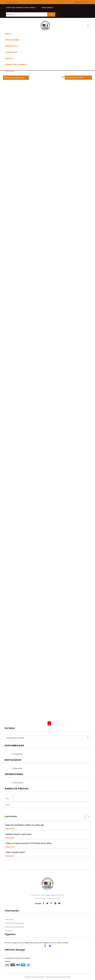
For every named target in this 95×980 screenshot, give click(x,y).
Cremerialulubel (12, 2)
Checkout (10, 71)
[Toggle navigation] (88, 26)
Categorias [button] (12, 52)
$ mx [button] (86, 2)
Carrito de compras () (21, 8)
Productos (11, 46)
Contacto (9, 931)
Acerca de (9, 919)
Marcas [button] (10, 58)
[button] (77, 2)
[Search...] (27, 14)
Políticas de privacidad (14, 927)
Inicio (8, 34)
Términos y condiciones (14, 923)
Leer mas (50, 895)
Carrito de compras (16, 65)
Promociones (12, 40)
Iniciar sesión (47, 8)
